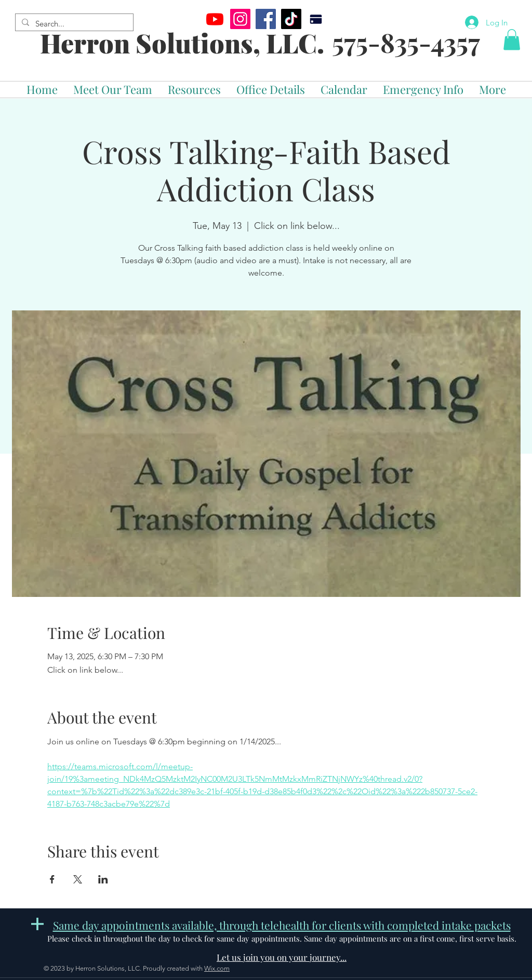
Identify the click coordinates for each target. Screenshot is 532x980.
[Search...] (73, 24)
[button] (512, 40)
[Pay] (316, 19)
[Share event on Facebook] (52, 879)
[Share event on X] (78, 879)
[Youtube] (215, 19)
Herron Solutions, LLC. (182, 43)
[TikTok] (291, 19)
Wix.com (217, 968)
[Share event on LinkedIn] (103, 879)
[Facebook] (266, 19)
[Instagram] (240, 19)
